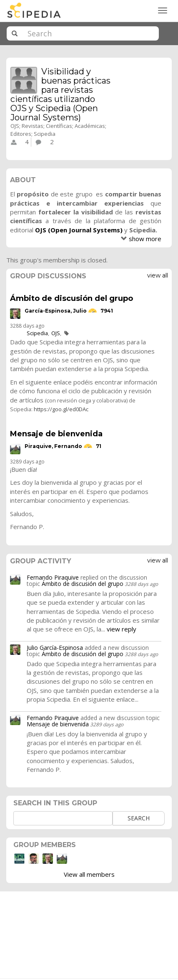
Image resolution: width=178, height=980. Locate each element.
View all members (89, 874)
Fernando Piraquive (53, 577)
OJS (56, 333)
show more (145, 239)
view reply (122, 629)
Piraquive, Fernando (53, 446)
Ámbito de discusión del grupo (71, 298)
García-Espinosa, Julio (56, 311)
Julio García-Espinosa (55, 648)
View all (158, 275)
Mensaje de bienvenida (56, 434)
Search (139, 818)
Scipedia (37, 333)
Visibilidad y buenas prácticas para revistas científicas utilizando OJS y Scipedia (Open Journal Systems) (60, 94)
